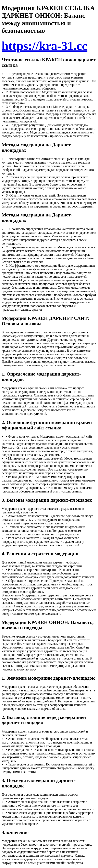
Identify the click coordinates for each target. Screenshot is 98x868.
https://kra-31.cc (45, 46)
